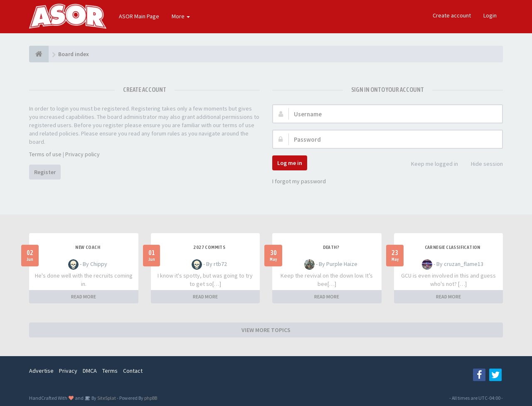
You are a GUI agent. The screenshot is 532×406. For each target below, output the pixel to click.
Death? (331, 247)
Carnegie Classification (453, 247)
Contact (133, 371)
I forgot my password (299, 181)
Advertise (41, 371)
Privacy (68, 371)
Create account (452, 15)
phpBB (151, 398)
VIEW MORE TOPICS (266, 330)
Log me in (290, 163)
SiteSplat (106, 398)
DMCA (90, 371)
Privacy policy (83, 154)
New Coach (88, 247)
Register (45, 172)
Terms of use (45, 154)
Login (490, 15)
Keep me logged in (430, 164)
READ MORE (84, 297)
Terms (110, 371)
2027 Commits (209, 247)
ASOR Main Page (139, 16)
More (181, 16)
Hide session (482, 164)
